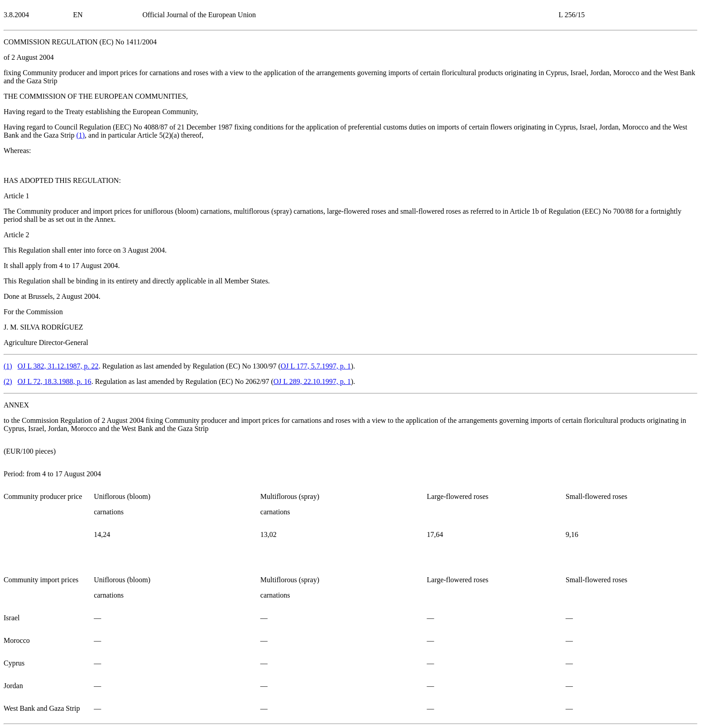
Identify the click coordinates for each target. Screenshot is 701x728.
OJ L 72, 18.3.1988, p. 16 (55, 381)
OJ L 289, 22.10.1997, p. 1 (312, 381)
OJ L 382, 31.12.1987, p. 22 (58, 366)
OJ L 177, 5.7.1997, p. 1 (316, 366)
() (80, 135)
